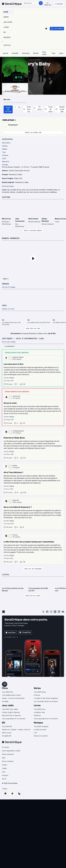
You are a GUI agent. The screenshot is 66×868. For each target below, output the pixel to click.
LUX (35, 733)
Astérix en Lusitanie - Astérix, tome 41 (16, 730)
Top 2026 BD (7, 726)
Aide (4, 758)
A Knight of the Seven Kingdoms (46, 698)
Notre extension (8, 754)
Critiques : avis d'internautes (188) (23, 338)
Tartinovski (17, 396)
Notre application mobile (11, 751)
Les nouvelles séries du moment (46, 701)
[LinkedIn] (59, 612)
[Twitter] (43, 612)
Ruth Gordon (33, 219)
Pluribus (37, 695)
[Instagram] (51, 612)
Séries (37, 688)
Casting (6, 197)
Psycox (15, 535)
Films (5, 688)
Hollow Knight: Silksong (11, 712)
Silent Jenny (7, 733)
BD (4, 723)
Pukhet (15, 466)
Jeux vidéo (8, 705)
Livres (37, 705)
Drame (11, 171)
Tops (4, 305)
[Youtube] (63, 612)
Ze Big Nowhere (18, 431)
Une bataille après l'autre (11, 695)
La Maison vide (39, 712)
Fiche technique (8, 186)
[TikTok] (55, 612)
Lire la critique (9, 378)
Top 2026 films (7, 692)
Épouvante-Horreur (22, 171)
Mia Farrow (6, 219)
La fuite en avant (40, 730)
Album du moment (41, 736)
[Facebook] (47, 612)
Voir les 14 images (9, 287)
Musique (38, 723)
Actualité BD (7, 736)
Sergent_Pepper (18, 357)
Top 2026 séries (40, 692)
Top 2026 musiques (41, 726)
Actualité (5, 701)
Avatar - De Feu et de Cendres (13, 698)
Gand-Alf (16, 500)
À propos (5, 747)
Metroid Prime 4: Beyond (11, 715)
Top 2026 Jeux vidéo (10, 709)
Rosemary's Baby (35, 60)
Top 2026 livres (40, 709)
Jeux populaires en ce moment (14, 719)
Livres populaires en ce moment (46, 719)
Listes (5, 574)
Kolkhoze (37, 715)
